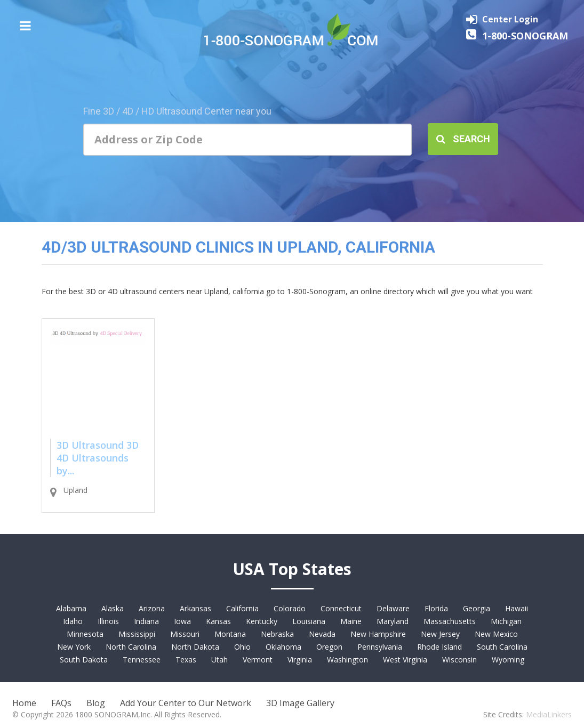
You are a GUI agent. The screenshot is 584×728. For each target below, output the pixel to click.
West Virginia (405, 660)
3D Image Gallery (300, 703)
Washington (347, 660)
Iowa (182, 621)
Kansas (218, 621)
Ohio (242, 647)
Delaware (393, 608)
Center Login (510, 19)
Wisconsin (459, 660)
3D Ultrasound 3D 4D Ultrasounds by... (98, 458)
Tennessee (142, 660)
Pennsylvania (380, 647)
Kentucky (262, 621)
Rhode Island (439, 647)
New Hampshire (378, 634)
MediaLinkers (549, 714)
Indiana (146, 621)
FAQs (61, 703)
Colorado (290, 608)
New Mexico (496, 634)
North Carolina (131, 647)
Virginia (300, 660)
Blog (96, 703)
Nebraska (277, 634)
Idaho (73, 621)
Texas (186, 660)
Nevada (322, 634)
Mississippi (137, 634)
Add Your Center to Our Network (186, 703)
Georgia (477, 608)
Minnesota (85, 634)
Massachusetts (450, 621)
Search (463, 139)
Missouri (185, 634)
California (242, 608)
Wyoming (508, 660)
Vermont (258, 660)
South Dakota (84, 660)
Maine (351, 621)
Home (24, 703)
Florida (436, 608)
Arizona (152, 608)
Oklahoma (283, 647)
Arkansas (195, 608)
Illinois (108, 621)
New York (74, 647)
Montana (230, 634)
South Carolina (502, 647)
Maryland (393, 621)
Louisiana (309, 621)
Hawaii (517, 608)
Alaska (113, 608)
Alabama (71, 608)
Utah (219, 660)
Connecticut (341, 608)
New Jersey (440, 634)
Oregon (329, 647)
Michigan (506, 621)
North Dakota (195, 647)
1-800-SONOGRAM (525, 36)
